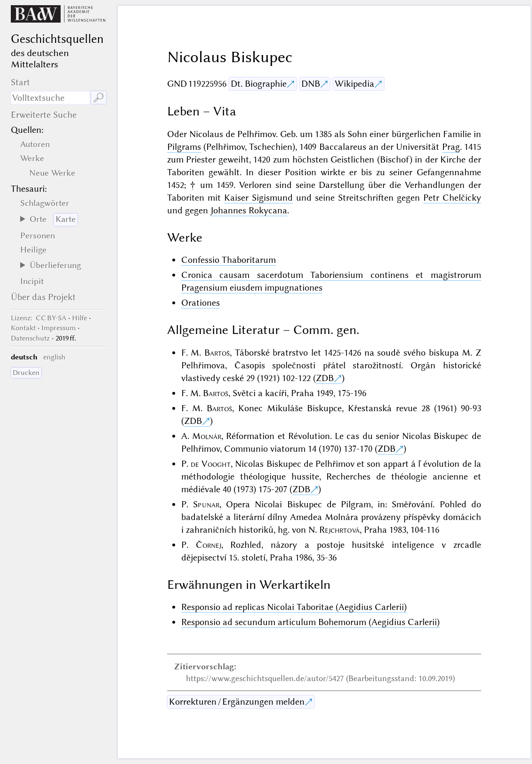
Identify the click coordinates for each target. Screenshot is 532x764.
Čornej (209, 545)
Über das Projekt (43, 297)
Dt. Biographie (259, 84)
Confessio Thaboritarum (229, 260)
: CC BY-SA (39, 318)
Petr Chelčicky (452, 198)
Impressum (59, 328)
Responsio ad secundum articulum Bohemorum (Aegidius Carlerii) (310, 622)
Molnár (207, 436)
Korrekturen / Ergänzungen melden (237, 702)
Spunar (206, 504)
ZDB (325, 378)
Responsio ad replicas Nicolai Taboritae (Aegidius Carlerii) (294, 607)
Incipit (32, 281)
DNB (311, 84)
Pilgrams (184, 147)
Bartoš (217, 353)
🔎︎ (99, 98)
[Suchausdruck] (51, 98)
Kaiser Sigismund (258, 198)
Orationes (201, 303)
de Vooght (211, 464)
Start (20, 82)
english (54, 357)
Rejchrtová (339, 530)
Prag (451, 147)
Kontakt (23, 328)
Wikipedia (355, 84)
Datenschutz (30, 338)
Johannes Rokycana (249, 210)
